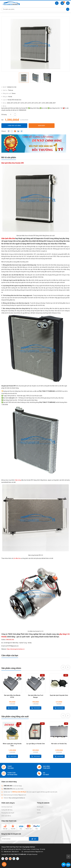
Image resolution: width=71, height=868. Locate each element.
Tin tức (39, 810)
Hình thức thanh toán (7, 807)
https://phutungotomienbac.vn (16, 649)
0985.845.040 (10, 640)
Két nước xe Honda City (59, 744)
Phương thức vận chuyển (8, 813)
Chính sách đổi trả (6, 816)
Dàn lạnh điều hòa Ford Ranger (36, 696)
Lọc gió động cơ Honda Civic (36, 744)
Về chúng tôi (40, 807)
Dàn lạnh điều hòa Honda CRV (13, 163)
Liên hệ (39, 813)
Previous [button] (63, 667)
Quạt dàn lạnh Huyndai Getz (59, 695)
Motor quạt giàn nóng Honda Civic (12, 745)
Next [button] (68, 667)
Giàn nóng (18, 480)
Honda (10, 97)
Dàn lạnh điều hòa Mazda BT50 (12, 696)
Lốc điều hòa (17, 558)
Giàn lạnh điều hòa (8, 238)
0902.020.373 (8, 789)
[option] (35, 44)
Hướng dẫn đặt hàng (7, 810)
